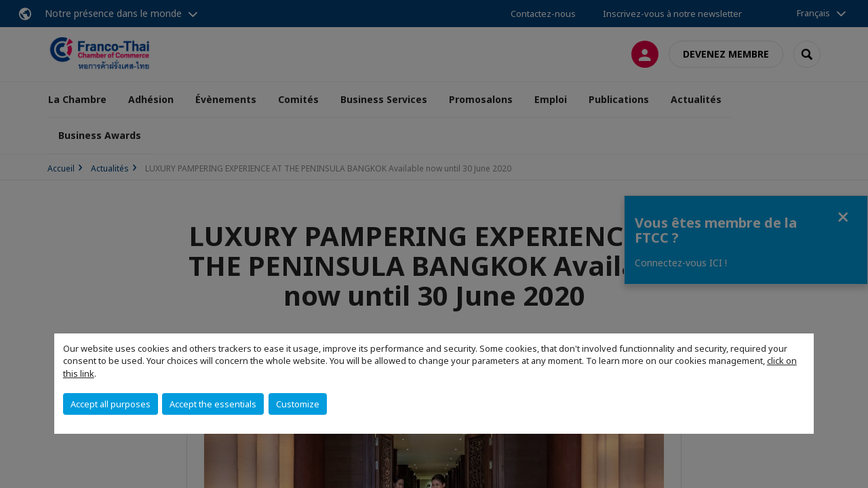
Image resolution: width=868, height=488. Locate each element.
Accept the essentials (213, 404)
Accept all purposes (111, 404)
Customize (298, 404)
